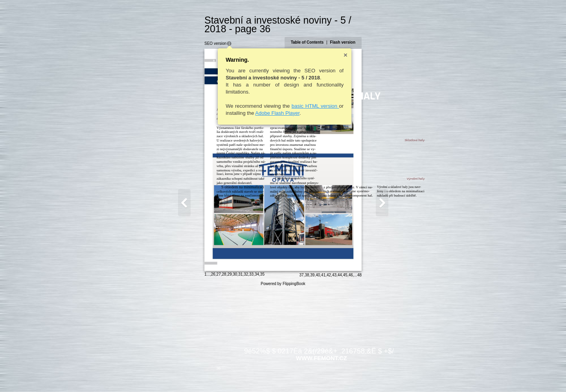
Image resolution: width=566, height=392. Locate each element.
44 (378, 375)
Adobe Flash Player (239, 104)
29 (191, 374)
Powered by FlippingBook (283, 384)
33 (213, 374)
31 (202, 374)
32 (208, 374)
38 (345, 375)
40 (356, 375)
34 (218, 374)
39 (351, 375)
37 (340, 375)
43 (372, 375)
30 (197, 374)
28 (186, 374)
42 (367, 375)
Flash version (381, 34)
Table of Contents (345, 34)
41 (362, 375)
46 (389, 375)
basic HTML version (277, 97)
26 (175, 374)
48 (398, 375)
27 (180, 374)
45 (383, 375)
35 (224, 374)
